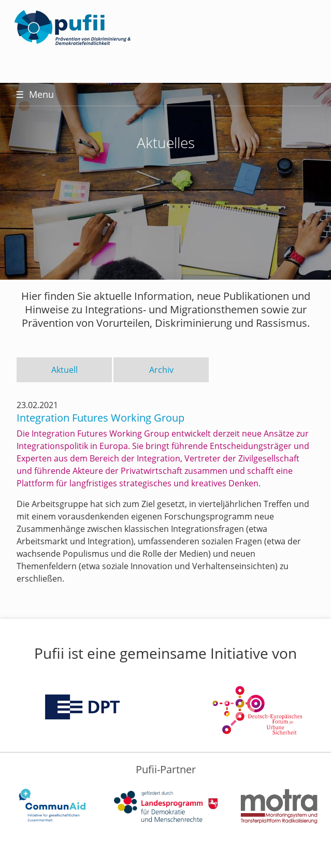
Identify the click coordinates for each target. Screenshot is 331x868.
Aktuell (64, 370)
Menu (35, 94)
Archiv (161, 370)
